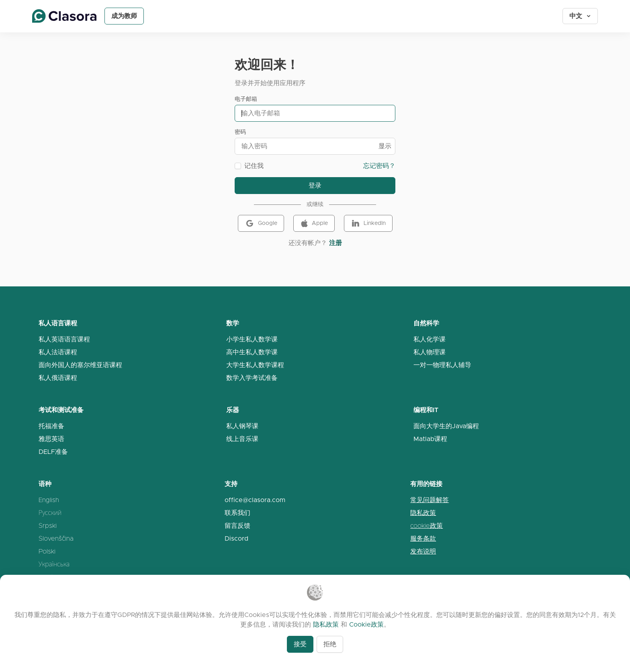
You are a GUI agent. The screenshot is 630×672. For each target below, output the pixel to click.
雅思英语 (51, 439)
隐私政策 (423, 513)
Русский (50, 513)
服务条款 (423, 538)
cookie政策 (426, 526)
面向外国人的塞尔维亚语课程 (80, 365)
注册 (335, 243)
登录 (315, 185)
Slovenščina (56, 538)
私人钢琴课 (242, 426)
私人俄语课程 (58, 378)
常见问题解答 (430, 500)
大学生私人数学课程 (255, 365)
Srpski (48, 526)
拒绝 (330, 644)
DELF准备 (53, 452)
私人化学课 (430, 339)
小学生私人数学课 (252, 339)
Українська (54, 564)
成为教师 (124, 16)
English (49, 500)
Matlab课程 (430, 439)
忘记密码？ (379, 166)
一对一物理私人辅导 (442, 365)
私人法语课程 (58, 352)
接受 (300, 644)
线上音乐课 (242, 439)
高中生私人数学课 (252, 352)
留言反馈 (237, 526)
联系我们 (237, 513)
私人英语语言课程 (64, 339)
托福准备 (51, 426)
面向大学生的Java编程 (446, 426)
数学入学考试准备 (252, 378)
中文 (581, 16)
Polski (47, 551)
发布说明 (423, 551)
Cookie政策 (366, 624)
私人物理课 (430, 352)
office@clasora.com (255, 500)
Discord (236, 538)
